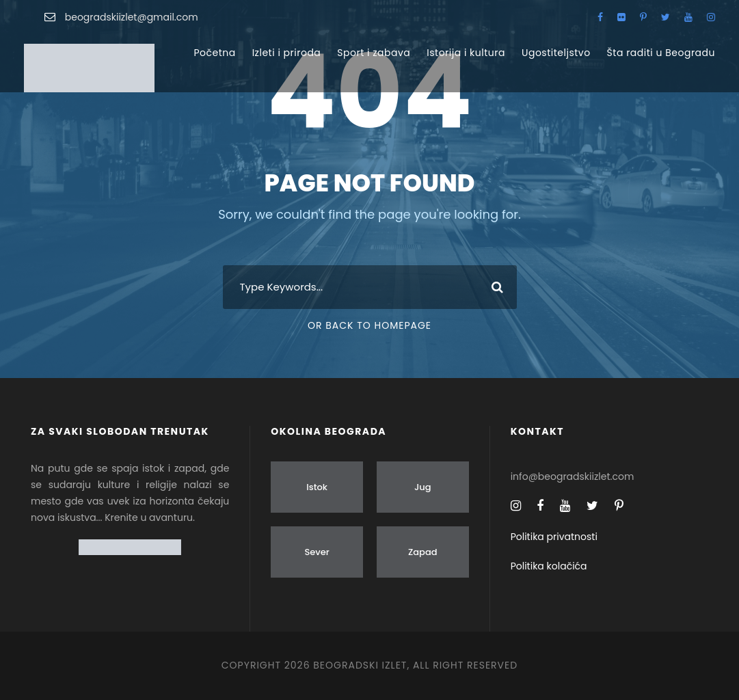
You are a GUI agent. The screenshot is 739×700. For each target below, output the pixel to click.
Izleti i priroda (287, 53)
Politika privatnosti (554, 537)
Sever (317, 552)
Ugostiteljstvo (556, 53)
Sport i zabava (374, 53)
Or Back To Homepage (369, 325)
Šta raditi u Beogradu (661, 53)
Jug (423, 487)
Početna (214, 53)
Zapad (423, 552)
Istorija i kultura (466, 53)
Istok (317, 487)
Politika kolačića (549, 566)
